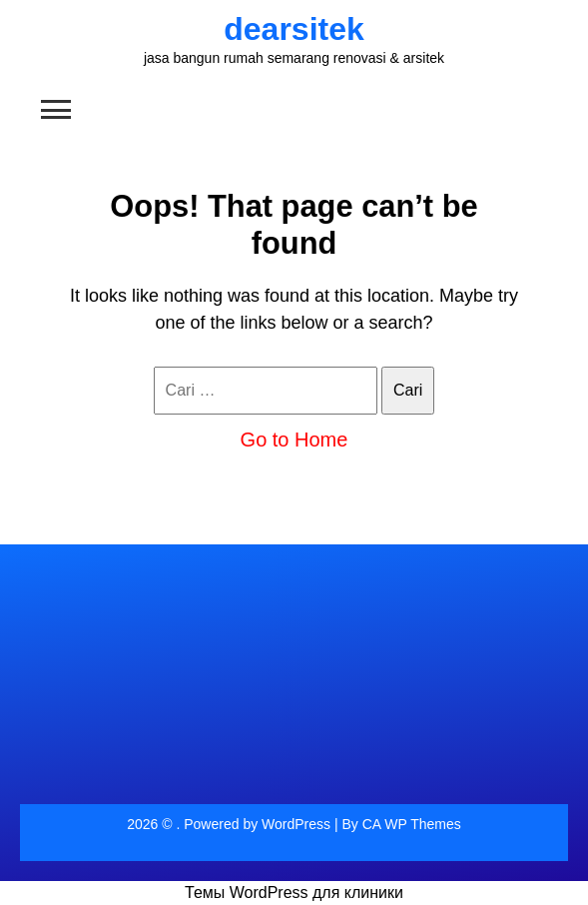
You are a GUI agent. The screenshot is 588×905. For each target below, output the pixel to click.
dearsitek (294, 29)
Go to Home (294, 440)
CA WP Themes (412, 824)
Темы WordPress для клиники (294, 893)
